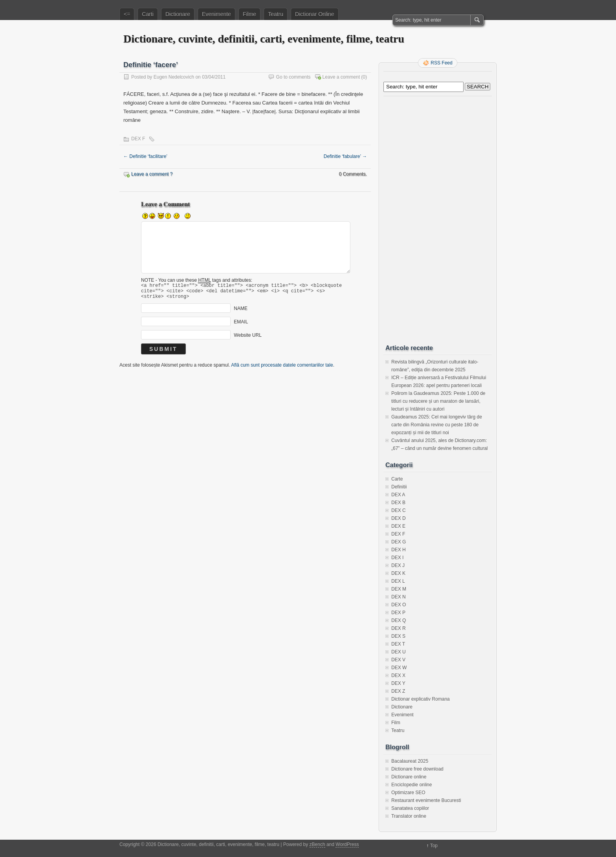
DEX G (399, 542)
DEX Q (399, 620)
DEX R (399, 628)
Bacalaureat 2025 (410, 761)
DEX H (399, 550)
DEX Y (398, 683)
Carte (397, 479)
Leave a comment (341, 77)
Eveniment (402, 715)
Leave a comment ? (152, 174)
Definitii (399, 487)
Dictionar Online (315, 14)
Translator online (409, 816)
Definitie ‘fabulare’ (345, 156)
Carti (148, 14)
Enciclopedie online (412, 785)
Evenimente (216, 14)
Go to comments (293, 77)
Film (396, 723)
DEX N (399, 597)
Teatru (276, 14)
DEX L (398, 581)
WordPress (347, 844)
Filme (249, 14)
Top (434, 846)
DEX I (397, 558)
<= (127, 14)
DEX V (398, 660)
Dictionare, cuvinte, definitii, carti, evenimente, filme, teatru (264, 39)
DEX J (398, 565)
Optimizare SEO (408, 793)
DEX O (399, 605)
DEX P (398, 613)
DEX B (398, 503)
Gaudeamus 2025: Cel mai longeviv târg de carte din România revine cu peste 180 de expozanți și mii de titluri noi (437, 425)
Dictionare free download (417, 769)
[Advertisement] (438, 217)
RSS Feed (441, 63)
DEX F (138, 139)
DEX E (398, 526)
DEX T (398, 644)
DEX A (398, 495)
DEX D (399, 518)
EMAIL (241, 325)
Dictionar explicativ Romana (421, 699)
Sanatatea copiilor (410, 808)
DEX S (398, 636)
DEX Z (398, 691)
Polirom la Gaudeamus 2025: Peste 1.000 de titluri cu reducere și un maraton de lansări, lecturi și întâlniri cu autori (438, 401)
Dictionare (178, 14)
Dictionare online (409, 777)
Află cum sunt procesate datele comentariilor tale (282, 369)
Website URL (247, 339)
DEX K (398, 573)
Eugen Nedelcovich (174, 77)
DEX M (399, 589)
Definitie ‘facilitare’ (145, 156)
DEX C (399, 510)
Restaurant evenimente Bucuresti (426, 800)
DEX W (399, 668)
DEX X (398, 675)
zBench (317, 844)
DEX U (399, 652)
